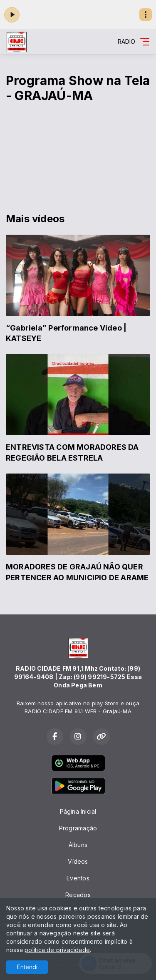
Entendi (27, 967)
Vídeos (78, 861)
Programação (78, 828)
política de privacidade (57, 950)
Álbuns (78, 845)
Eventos (78, 878)
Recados (78, 895)
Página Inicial (78, 811)
